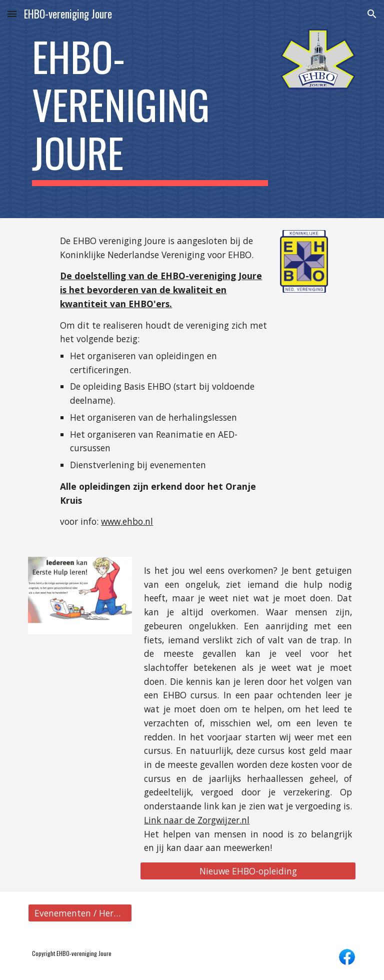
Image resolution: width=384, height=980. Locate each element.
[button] (12, 14)
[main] (150, 109)
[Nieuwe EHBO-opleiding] (248, 871)
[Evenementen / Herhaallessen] (80, 913)
